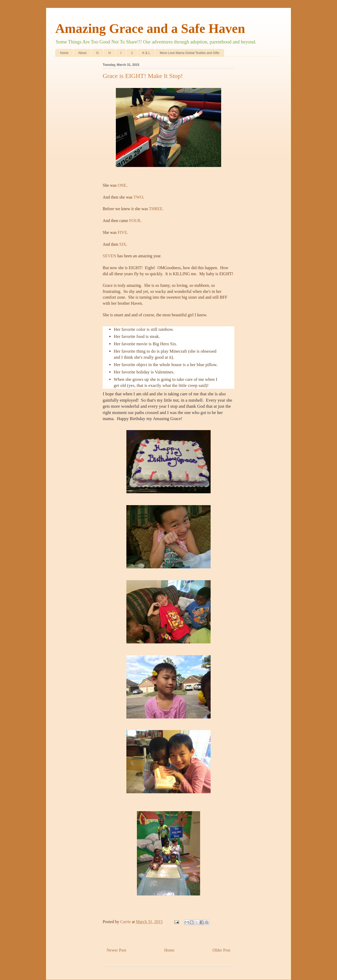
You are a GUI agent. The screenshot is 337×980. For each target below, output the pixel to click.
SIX (123, 244)
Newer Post (116, 950)
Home (64, 53)
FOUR (135, 221)
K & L (146, 53)
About (82, 53)
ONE (122, 185)
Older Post (221, 950)
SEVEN (110, 256)
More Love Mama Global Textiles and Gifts (190, 53)
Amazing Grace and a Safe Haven (150, 28)
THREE (156, 209)
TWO (138, 197)
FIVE (122, 232)
